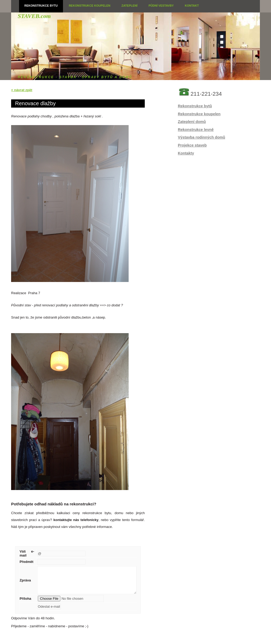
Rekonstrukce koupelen (90, 6)
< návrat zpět (22, 90)
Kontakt (192, 6)
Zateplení (129, 6)
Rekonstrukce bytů (195, 106)
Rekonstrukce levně (196, 130)
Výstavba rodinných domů (202, 137)
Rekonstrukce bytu (41, 6)
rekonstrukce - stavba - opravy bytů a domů (75, 77)
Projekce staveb (192, 145)
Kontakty (186, 153)
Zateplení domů (192, 122)
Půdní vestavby (161, 6)
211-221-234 (206, 94)
